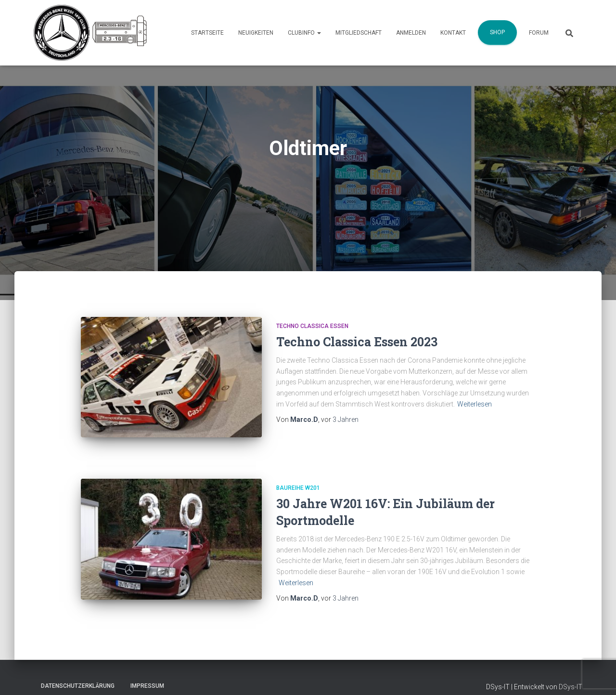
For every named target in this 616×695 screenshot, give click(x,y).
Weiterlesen (475, 404)
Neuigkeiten (256, 33)
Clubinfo (304, 33)
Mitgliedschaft (359, 33)
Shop (497, 32)
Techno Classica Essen (312, 326)
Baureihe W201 (298, 479)
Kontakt (453, 33)
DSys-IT (571, 684)
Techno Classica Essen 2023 (357, 342)
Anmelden (411, 33)
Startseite (207, 33)
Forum (539, 33)
